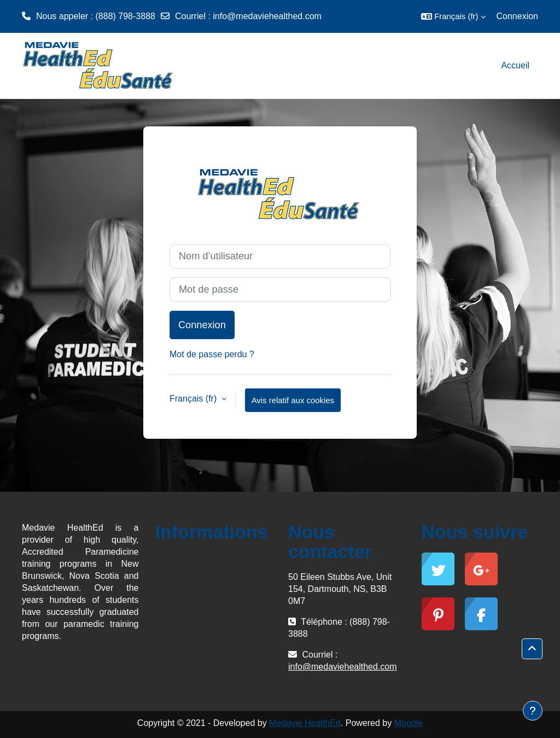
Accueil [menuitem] (515, 65)
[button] (453, 16)
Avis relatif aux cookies (293, 400)
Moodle (409, 723)
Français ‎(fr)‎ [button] (194, 399)
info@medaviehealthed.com (267, 16)
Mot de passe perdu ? (212, 354)
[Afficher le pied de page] (533, 711)
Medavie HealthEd (305, 723)
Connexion (518, 16)
